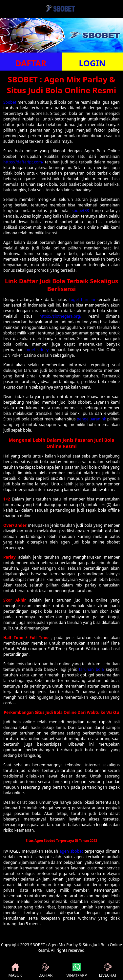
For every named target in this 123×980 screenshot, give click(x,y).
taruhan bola (92, 669)
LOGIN (92, 63)
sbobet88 (81, 211)
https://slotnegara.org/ (61, 316)
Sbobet (10, 102)
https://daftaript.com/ (23, 162)
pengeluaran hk (91, 419)
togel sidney (37, 350)
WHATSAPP (77, 971)
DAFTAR (31, 63)
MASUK (15, 971)
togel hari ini (82, 299)
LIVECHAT (108, 971)
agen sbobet (72, 851)
